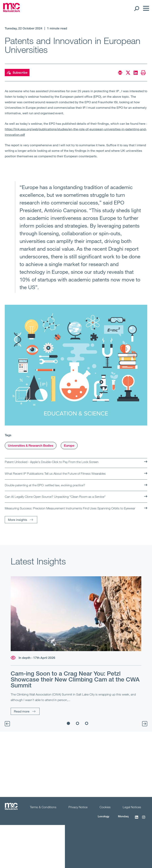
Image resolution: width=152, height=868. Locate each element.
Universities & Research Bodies (31, 446)
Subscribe (17, 73)
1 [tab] (68, 723)
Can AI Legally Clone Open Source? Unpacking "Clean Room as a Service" (55, 497)
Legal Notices (132, 807)
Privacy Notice (78, 807)
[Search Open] (136, 8)
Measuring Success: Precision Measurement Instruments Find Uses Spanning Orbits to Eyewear (70, 508)
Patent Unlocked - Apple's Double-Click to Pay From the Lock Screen (52, 462)
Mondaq (123, 816)
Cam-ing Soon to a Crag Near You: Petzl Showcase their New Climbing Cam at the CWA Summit (75, 679)
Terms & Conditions (43, 807)
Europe (69, 446)
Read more (22, 711)
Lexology (104, 816)
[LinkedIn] (137, 819)
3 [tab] (87, 723)
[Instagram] (144, 819)
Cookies (105, 807)
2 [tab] (78, 723)
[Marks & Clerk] (12, 11)
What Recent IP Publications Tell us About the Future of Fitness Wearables (55, 473)
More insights (18, 520)
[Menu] (145, 8)
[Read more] (76, 614)
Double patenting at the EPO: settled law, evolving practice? (45, 485)
